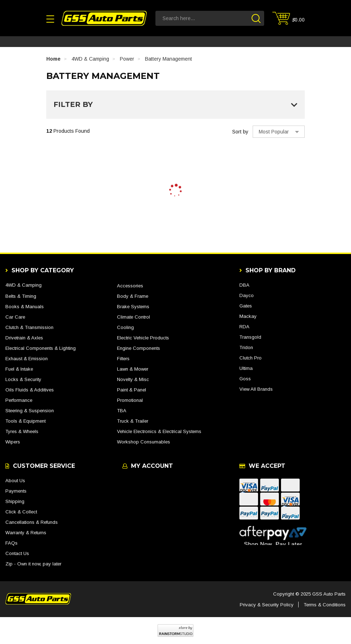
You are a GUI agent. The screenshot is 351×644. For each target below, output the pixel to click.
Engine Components (139, 348)
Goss (245, 379)
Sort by (240, 132)
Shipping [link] (15, 501)
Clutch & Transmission (29, 327)
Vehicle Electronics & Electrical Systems (159, 431)
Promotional (130, 400)
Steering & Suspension (30, 411)
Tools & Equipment (25, 421)
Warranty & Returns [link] (26, 533)
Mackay (248, 316)
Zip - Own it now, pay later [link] (33, 564)
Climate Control (134, 317)
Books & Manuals (25, 307)
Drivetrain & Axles (24, 338)
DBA (244, 285)
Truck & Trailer (133, 421)
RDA (244, 327)
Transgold (250, 337)
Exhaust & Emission (27, 359)
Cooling (125, 327)
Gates (246, 306)
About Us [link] (15, 481)
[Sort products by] (279, 132)
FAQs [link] (11, 543)
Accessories (130, 286)
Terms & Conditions (325, 605)
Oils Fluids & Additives (30, 390)
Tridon (246, 347)
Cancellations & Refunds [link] (32, 522)
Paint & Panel (132, 390)
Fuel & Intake (19, 369)
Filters (123, 359)
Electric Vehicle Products (143, 338)
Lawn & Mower (133, 369)
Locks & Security (23, 379)
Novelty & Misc (133, 379)
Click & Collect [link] (21, 512)
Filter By (175, 104)
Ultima (246, 368)
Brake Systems (133, 307)
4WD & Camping (24, 285)
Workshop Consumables (144, 442)
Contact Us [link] (17, 553)
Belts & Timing (21, 296)
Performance (19, 400)
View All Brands (256, 389)
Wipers (13, 442)
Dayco (247, 295)
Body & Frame (133, 296)
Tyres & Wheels (22, 431)
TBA (122, 411)
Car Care (15, 317)
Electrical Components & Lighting (41, 348)
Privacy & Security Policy (267, 605)
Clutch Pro (251, 358)
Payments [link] (16, 491)
